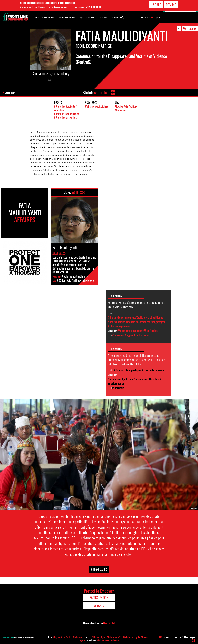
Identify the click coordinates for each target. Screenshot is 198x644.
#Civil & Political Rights (129, 637)
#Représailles (151, 331)
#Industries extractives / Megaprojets (145, 322)
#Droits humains (117, 322)
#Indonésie (120, 110)
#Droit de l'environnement (121, 318)
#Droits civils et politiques (67, 114)
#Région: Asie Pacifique (126, 106)
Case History (10, 93)
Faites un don (144, 17)
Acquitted (101, 93)
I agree (156, 5)
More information (93, 7)
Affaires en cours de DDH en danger (177, 637)
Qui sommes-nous (88, 17)
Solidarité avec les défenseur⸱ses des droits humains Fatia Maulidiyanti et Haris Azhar (137, 305)
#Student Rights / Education (104, 637)
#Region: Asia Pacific (62, 637)
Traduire (192, 28)
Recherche (118, 17)
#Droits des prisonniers (65, 117)
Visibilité (104, 17)
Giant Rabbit (109, 623)
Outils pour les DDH (67, 17)
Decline (171, 5)
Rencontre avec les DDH (45, 17)
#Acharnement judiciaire (96, 106)
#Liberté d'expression (119, 326)
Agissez (158, 17)
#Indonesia (97, 569)
